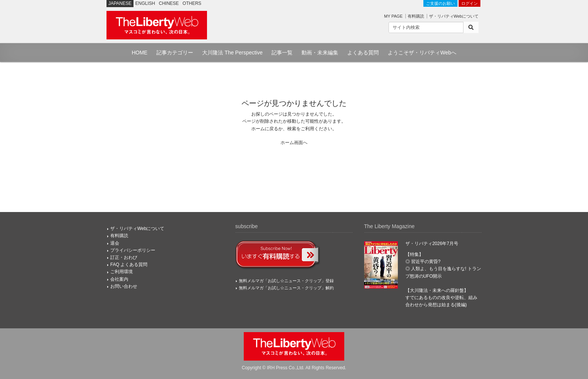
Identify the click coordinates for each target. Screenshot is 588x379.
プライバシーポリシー (133, 250)
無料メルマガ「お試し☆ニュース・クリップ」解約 (286, 288)
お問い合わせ (124, 286)
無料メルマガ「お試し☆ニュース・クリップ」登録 (286, 281)
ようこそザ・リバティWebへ (422, 53)
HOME (139, 53)
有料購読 (416, 16)
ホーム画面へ (294, 143)
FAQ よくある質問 (129, 265)
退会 (115, 243)
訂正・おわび (124, 257)
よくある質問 (363, 53)
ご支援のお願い (440, 3)
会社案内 (119, 279)
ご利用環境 (121, 272)
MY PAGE (393, 16)
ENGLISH (145, 3)
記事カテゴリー (175, 53)
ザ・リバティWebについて (454, 16)
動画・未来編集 (320, 53)
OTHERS (192, 3)
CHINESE (169, 3)
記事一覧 (282, 53)
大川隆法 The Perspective (232, 53)
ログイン (469, 3)
